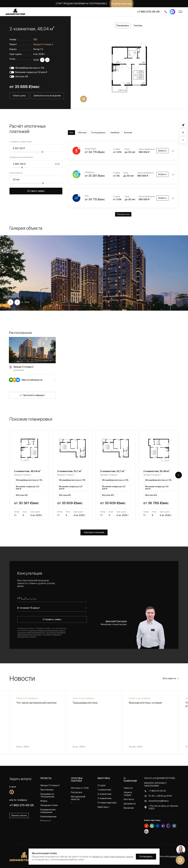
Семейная (115, 133)
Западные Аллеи (49, 805)
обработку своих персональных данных (113, 857)
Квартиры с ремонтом (103, 808)
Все (71, 133)
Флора (44, 801)
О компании (130, 780)
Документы (130, 804)
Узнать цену (19, 96)
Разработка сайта (167, 856)
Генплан (138, 26)
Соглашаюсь (146, 857)
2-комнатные (104, 794)
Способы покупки (77, 780)
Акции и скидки (128, 794)
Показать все (123, 214)
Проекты (46, 778)
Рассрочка (76, 792)
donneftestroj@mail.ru (159, 801)
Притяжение (47, 790)
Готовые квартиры (107, 803)
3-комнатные (105, 798)
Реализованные (48, 817)
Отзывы (128, 812)
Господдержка (98, 133)
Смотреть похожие (94, 532)
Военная (128, 133)
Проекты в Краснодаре (47, 822)
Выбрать (162, 151)
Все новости (169, 678)
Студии (102, 785)
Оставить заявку (36, 191)
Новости (128, 788)
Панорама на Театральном (47, 795)
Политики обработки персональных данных (47, 630)
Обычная (82, 133)
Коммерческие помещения (48, 811)
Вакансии (129, 808)
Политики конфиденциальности (31, 632)
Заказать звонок (19, 816)
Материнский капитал (78, 798)
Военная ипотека (80, 804)
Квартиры (104, 778)
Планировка (123, 26)
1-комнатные (104, 790)
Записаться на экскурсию (47, 96)
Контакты (129, 799)
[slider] (42, 152)
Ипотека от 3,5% (80, 788)
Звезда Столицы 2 (43, 44)
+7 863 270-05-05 (148, 12)
